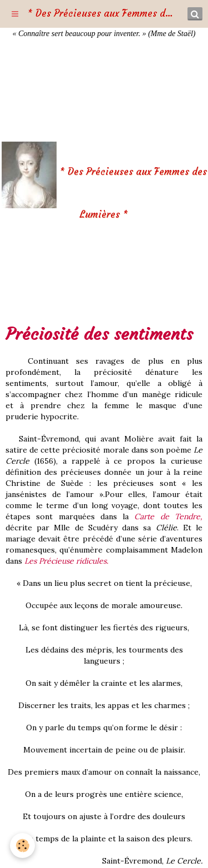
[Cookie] (22, 846)
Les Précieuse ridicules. (66, 561)
